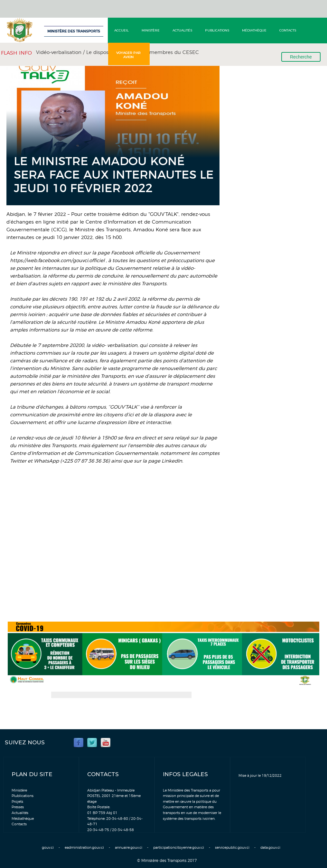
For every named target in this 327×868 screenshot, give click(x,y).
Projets (17, 802)
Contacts (288, 30)
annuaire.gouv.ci (129, 848)
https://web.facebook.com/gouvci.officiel (57, 261)
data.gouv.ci (270, 848)
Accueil (121, 30)
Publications (217, 30)
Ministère (151, 30)
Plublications (23, 796)
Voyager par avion (128, 55)
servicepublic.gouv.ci (232, 848)
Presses (18, 807)
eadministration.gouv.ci (84, 848)
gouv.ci (48, 848)
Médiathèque (254, 30)
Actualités (182, 30)
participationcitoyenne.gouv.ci (179, 848)
